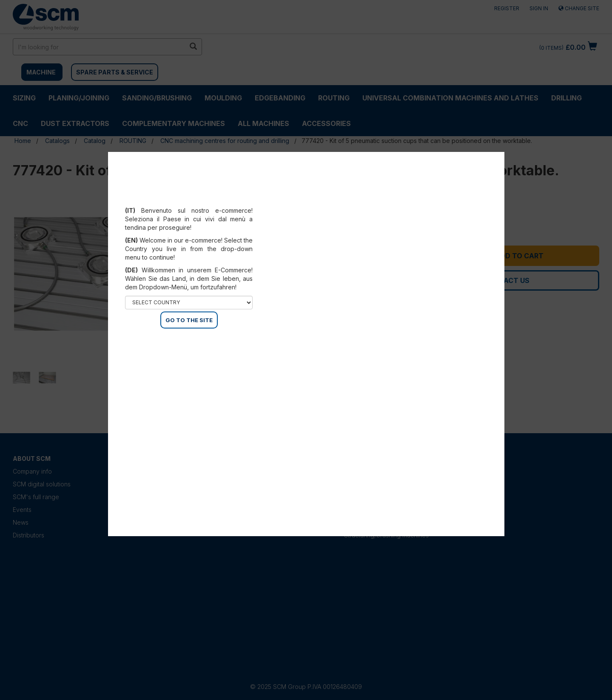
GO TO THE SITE (189, 320)
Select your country (189, 200)
